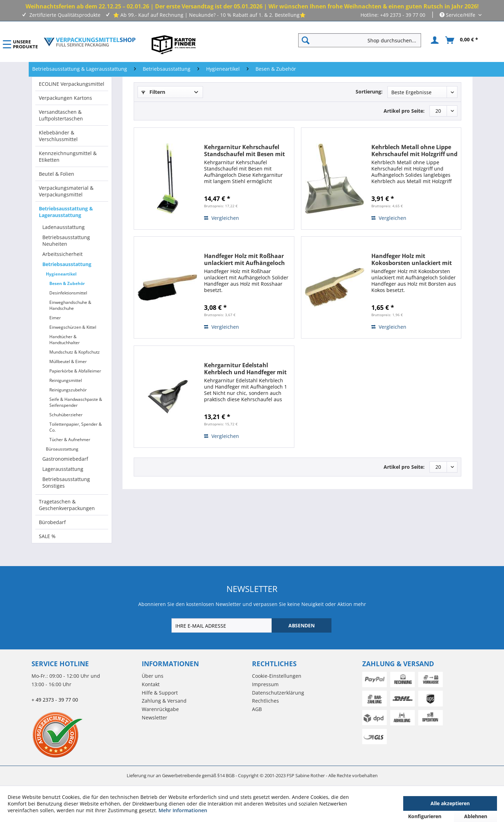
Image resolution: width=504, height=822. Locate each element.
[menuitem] (362, 40)
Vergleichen (222, 218)
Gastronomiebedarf (65, 459)
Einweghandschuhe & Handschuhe (70, 305)
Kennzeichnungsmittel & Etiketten (68, 156)
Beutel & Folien (57, 174)
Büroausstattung (62, 449)
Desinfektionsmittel (68, 293)
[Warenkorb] (462, 40)
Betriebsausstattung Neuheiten (66, 241)
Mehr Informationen (183, 810)
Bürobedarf (52, 522)
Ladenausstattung (64, 227)
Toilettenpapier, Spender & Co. (76, 427)
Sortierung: (369, 92)
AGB (257, 709)
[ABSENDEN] (302, 625)
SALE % (47, 536)
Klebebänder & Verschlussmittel (58, 136)
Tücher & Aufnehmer (70, 440)
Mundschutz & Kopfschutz (75, 352)
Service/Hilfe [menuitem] (458, 15)
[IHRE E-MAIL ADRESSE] (222, 625)
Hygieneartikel (61, 274)
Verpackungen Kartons (65, 98)
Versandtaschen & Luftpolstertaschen (61, 115)
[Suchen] (306, 40)
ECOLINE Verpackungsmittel (72, 84)
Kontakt (151, 684)
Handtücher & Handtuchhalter (65, 340)
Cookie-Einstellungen (277, 676)
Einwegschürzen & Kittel (73, 327)
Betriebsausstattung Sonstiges (66, 482)
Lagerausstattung (63, 469)
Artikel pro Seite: (404, 111)
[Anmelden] (434, 40)
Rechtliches (265, 701)
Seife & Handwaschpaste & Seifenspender (76, 402)
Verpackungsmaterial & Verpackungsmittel (66, 191)
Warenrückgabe (160, 709)
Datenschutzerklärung (278, 693)
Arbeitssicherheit (62, 254)
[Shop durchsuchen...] (360, 40)
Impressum (265, 684)
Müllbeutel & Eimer (68, 361)
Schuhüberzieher (66, 415)
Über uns (153, 676)
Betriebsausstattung (67, 264)
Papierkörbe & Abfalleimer (75, 371)
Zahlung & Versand (164, 701)
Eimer (55, 318)
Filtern (153, 92)
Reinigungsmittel (66, 380)
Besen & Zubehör (67, 283)
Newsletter (155, 717)
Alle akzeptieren (450, 803)
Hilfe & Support (160, 693)
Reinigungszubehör (68, 390)
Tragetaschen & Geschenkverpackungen (67, 505)
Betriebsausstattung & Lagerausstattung (66, 212)
